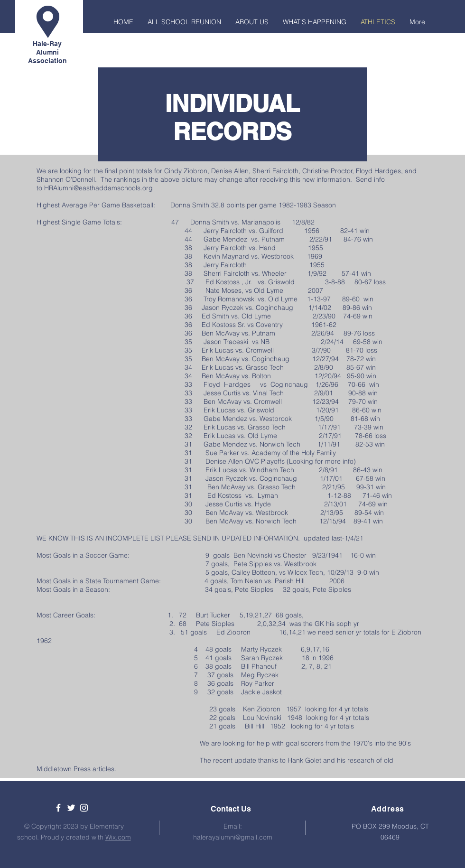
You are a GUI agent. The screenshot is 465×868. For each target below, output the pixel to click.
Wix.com (118, 837)
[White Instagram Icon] (84, 808)
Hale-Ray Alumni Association (47, 52)
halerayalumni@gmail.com (233, 837)
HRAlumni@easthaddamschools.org (98, 188)
